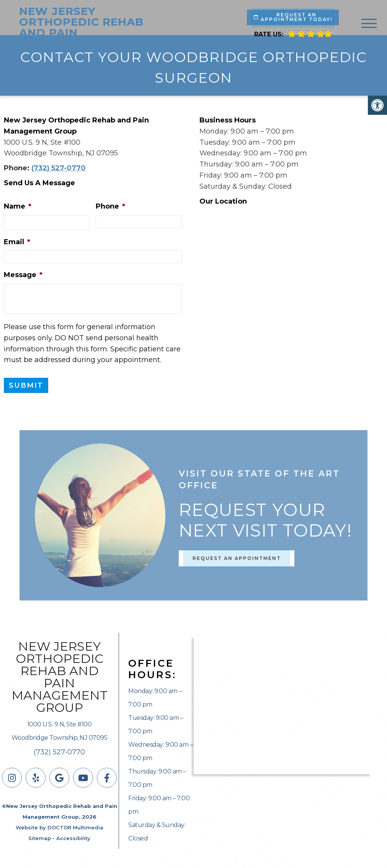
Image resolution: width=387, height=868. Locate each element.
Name (18, 206)
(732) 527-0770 (59, 168)
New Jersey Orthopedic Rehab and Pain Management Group (86, 27)
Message (23, 275)
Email (17, 242)
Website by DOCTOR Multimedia (60, 827)
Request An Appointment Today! (293, 17)
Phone (110, 206)
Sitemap (40, 838)
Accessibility (73, 838)
